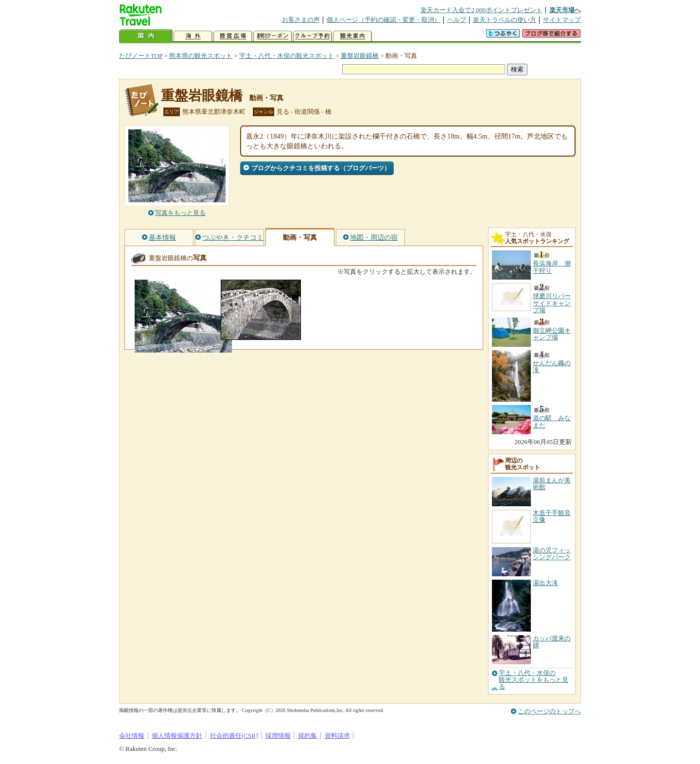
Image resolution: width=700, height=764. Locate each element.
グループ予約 (313, 36)
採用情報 (278, 736)
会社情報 (132, 736)
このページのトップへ (549, 711)
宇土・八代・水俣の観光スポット (287, 56)
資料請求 (337, 736)
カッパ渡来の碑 (552, 642)
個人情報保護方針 (177, 736)
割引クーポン (273, 36)
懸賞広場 (233, 36)
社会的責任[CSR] (234, 736)
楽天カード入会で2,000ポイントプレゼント (481, 10)
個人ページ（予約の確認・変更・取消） (384, 20)
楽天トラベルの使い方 (505, 20)
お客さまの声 (301, 20)
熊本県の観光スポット (201, 56)
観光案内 (352, 36)
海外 (193, 36)
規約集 (307, 736)
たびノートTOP (141, 56)
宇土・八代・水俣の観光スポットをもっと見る (534, 680)
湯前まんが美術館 (552, 484)
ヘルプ (457, 20)
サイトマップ (562, 20)
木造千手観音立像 (552, 516)
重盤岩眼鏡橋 (360, 56)
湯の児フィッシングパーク (552, 554)
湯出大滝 (545, 583)
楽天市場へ (565, 10)
